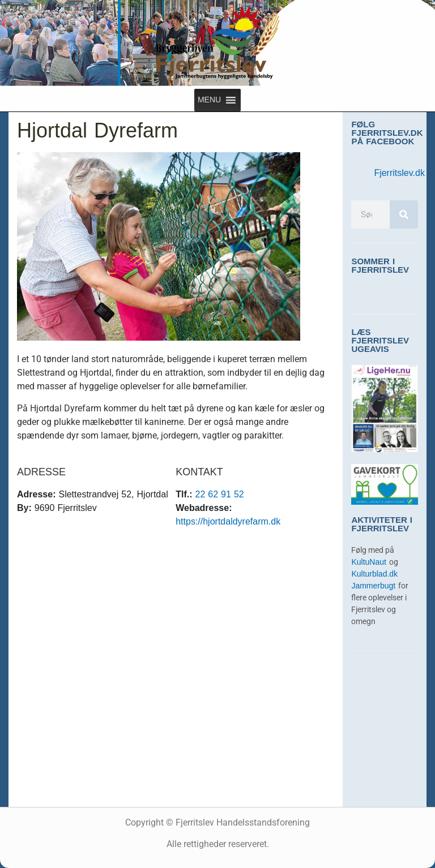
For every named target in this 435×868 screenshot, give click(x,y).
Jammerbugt (375, 586)
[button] (209, 100)
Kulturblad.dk (374, 574)
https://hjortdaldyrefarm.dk (228, 521)
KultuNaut (370, 562)
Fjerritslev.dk (399, 173)
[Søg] (404, 214)
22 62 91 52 (220, 494)
